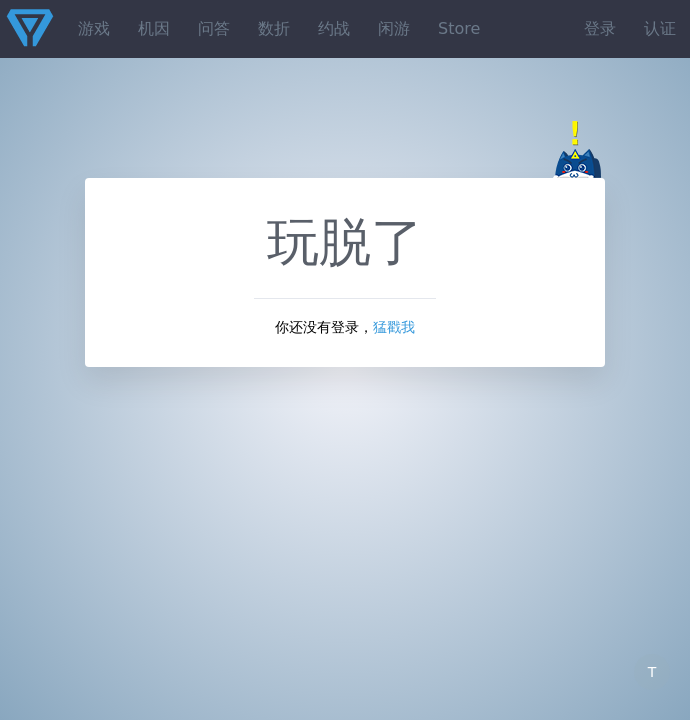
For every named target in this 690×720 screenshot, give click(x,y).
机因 (154, 28)
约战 (334, 28)
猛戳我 (394, 327)
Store (459, 28)
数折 (274, 28)
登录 (600, 28)
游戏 (94, 28)
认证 (660, 28)
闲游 (394, 28)
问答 (214, 28)
